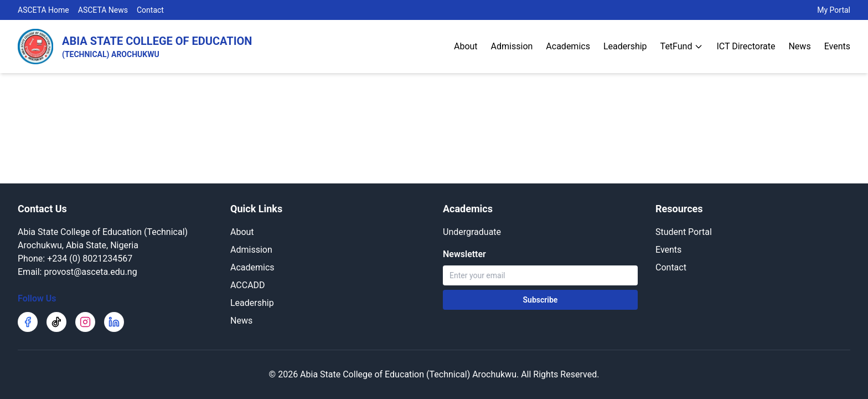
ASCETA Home (43, 10)
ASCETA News (103, 10)
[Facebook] (28, 322)
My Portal (834, 10)
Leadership (625, 46)
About (466, 46)
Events (837, 46)
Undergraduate (472, 232)
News (799, 46)
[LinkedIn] (114, 322)
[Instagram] (85, 322)
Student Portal (684, 232)
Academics (568, 46)
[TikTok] (56, 322)
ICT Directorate (746, 46)
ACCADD (248, 285)
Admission (512, 46)
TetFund (682, 46)
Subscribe (541, 300)
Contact (150, 10)
